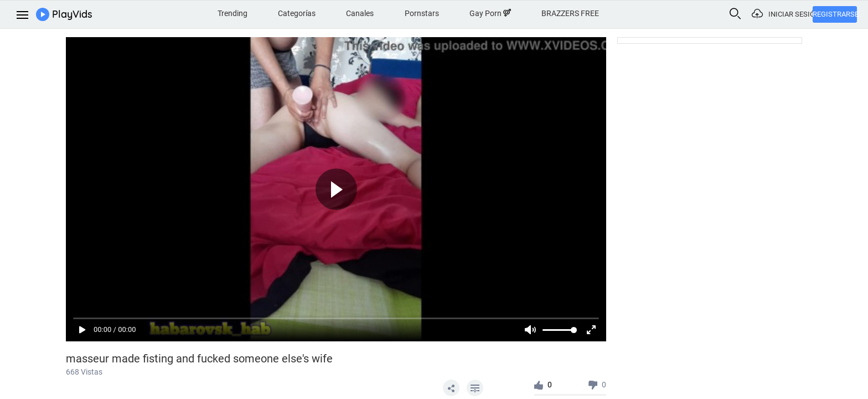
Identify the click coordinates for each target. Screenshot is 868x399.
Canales (360, 13)
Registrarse (835, 14)
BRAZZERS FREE (570, 13)
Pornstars (422, 13)
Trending (232, 13)
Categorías (297, 13)
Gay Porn (490, 13)
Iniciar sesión (790, 14)
